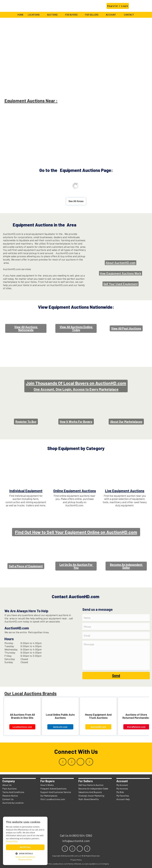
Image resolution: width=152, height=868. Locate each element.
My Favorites (123, 796)
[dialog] (25, 841)
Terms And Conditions (13, 792)
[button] (25, 853)
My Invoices (122, 788)
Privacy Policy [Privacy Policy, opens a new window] (12, 841)
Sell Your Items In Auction (91, 785)
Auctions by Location (13, 803)
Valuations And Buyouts (90, 792)
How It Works (47, 785)
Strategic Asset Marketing (91, 796)
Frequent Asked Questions (53, 788)
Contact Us (8, 799)
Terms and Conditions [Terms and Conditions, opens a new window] (25, 857)
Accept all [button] (25, 847)
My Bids (120, 792)
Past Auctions (9, 788)
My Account (122, 785)
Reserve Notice (10, 796)
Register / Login (118, 6)
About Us (7, 785)
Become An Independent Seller (93, 788)
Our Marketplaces (49, 796)
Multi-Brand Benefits (89, 799)
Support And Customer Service (56, 792)
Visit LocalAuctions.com (53, 799)
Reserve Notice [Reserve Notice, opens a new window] (25, 860)
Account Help (123, 799)
